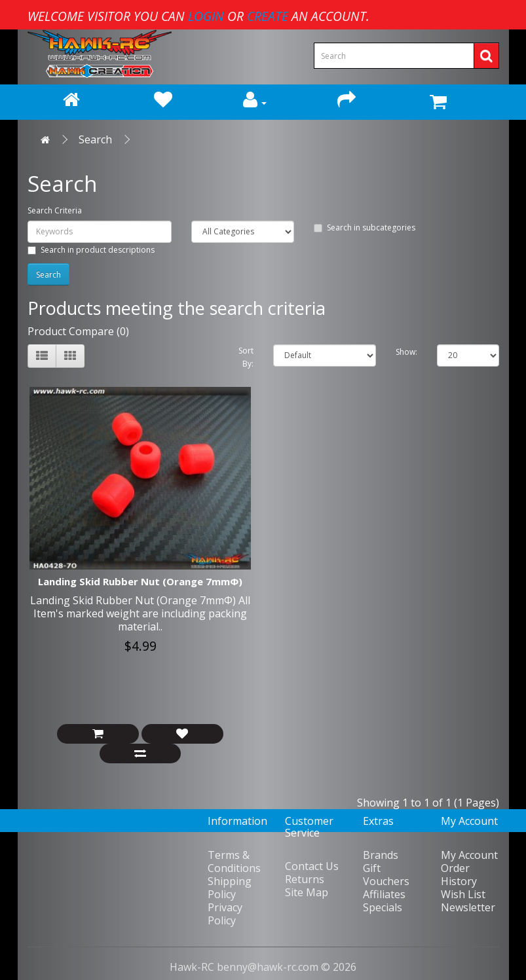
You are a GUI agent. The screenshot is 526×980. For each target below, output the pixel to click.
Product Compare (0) (78, 331)
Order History (459, 875)
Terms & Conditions (234, 862)
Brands (381, 855)
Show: (406, 352)
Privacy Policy (225, 914)
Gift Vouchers (386, 875)
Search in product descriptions (91, 250)
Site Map (307, 892)
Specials (383, 907)
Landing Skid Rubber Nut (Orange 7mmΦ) (140, 581)
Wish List (463, 894)
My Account (469, 855)
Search (95, 139)
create (268, 16)
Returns (305, 879)
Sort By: (246, 357)
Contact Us (312, 866)
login (206, 16)
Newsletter (468, 907)
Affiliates (384, 894)
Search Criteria (55, 210)
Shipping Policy (230, 888)
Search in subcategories (365, 227)
